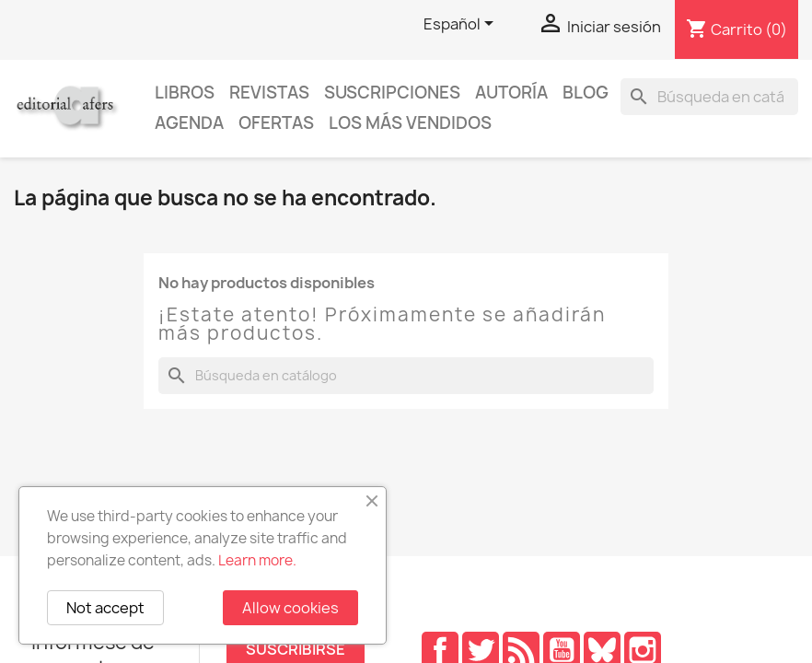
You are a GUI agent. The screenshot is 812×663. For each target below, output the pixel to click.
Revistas (269, 93)
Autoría (511, 93)
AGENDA (189, 123)
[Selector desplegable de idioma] (462, 25)
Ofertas (276, 123)
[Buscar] (709, 97)
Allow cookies (290, 608)
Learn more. (257, 560)
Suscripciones (392, 93)
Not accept (105, 608)
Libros (185, 93)
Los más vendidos (410, 123)
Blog (586, 93)
